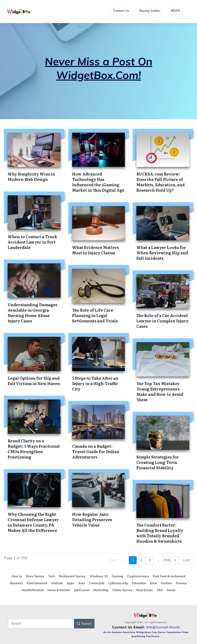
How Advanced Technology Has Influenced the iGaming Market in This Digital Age (98, 182)
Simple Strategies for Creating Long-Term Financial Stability (158, 462)
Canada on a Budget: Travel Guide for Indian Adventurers (96, 451)
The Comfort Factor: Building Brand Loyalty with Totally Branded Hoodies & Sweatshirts (160, 533)
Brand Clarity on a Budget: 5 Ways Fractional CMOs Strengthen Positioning (34, 449)
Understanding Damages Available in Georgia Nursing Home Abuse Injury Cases (33, 313)
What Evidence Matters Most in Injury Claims (96, 250)
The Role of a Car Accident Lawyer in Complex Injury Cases (162, 321)
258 (167, 560)
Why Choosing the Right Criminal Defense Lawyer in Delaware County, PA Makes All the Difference (33, 522)
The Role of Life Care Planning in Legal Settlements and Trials (95, 315)
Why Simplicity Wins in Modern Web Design (31, 176)
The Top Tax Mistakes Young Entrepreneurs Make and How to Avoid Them (160, 391)
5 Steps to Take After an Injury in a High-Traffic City (95, 383)
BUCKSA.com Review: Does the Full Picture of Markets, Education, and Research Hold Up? (161, 182)
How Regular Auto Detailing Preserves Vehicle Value (92, 519)
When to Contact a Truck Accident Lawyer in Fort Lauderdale (32, 242)
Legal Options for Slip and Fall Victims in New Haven (34, 381)
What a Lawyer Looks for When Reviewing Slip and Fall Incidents (162, 253)
